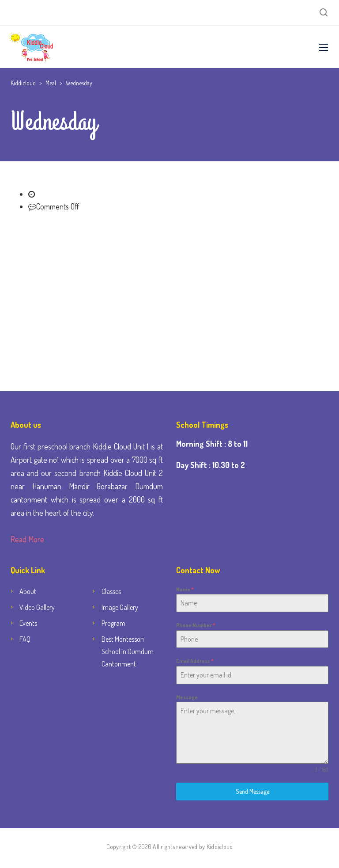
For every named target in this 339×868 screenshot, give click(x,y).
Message (187, 697)
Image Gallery (120, 607)
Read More (27, 539)
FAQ (25, 639)
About (28, 591)
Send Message (252, 791)
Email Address (195, 661)
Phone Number (196, 625)
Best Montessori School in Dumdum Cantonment (128, 651)
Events (28, 623)
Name (185, 589)
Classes (111, 591)
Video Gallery (37, 607)
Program (113, 623)
